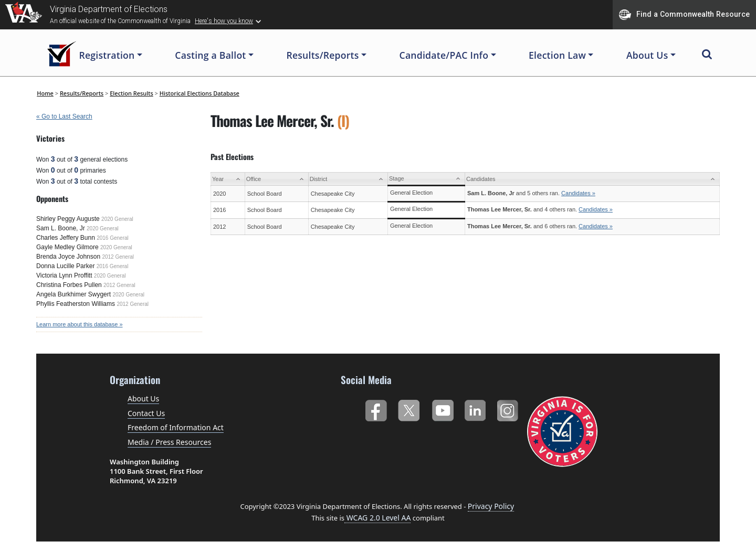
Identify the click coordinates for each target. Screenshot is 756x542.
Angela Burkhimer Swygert (73, 294)
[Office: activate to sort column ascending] (276, 179)
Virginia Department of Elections (109, 9)
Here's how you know (224, 21)
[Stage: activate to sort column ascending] (426, 179)
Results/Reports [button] (322, 55)
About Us (143, 398)
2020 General (117, 219)
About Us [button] (647, 55)
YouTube (442, 408)
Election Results (132, 93)
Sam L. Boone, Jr (61, 228)
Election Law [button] (557, 55)
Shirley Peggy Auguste (68, 219)
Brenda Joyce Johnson (68, 257)
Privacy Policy (491, 506)
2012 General (118, 257)
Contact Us (146, 413)
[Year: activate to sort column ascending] (228, 179)
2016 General (113, 238)
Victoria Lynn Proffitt (64, 275)
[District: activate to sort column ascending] (348, 179)
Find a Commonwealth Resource (684, 15)
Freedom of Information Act (176, 427)
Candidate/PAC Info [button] (444, 55)
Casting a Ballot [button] (210, 55)
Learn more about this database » (80, 324)
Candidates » (578, 193)
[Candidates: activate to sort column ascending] (592, 179)
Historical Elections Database (199, 93)
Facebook (376, 408)
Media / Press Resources (169, 442)
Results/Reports (82, 93)
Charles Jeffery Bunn (66, 238)
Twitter (409, 408)
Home (45, 93)
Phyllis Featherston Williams (76, 304)
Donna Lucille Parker (65, 266)
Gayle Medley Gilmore (67, 247)
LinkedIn (475, 408)
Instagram (509, 408)
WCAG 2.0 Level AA (377, 518)
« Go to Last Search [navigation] (64, 116)
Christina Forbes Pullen (69, 285)
